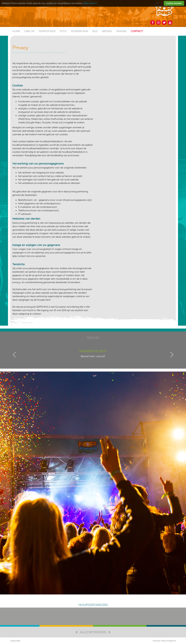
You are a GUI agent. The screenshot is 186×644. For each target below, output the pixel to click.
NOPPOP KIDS (47, 31)
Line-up (29, 31)
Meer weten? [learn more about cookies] (90, 3)
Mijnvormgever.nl (168, 641)
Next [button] (172, 355)
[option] (93, 355)
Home (16, 31)
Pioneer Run (80, 31)
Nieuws (107, 31)
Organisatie (15, 641)
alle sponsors (93, 632)
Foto (63, 31)
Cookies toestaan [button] (174, 3)
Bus (95, 31)
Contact (137, 31)
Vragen (121, 31)
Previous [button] (14, 355)
